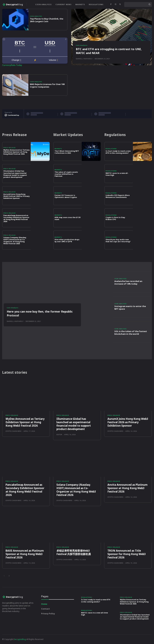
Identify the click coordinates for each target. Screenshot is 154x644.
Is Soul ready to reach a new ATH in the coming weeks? (118, 152)
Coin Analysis (36, 16)
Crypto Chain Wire (13, 431)
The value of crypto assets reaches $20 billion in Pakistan (66, 174)
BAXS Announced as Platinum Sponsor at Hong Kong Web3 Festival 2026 (25, 554)
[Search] (149, 4)
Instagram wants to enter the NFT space (130, 308)
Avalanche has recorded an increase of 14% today (128, 282)
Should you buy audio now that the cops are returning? (118, 240)
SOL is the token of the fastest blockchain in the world (131, 333)
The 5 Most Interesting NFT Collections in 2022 (67, 152)
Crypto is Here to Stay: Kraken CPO (115, 218)
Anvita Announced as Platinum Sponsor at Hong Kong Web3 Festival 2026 (127, 488)
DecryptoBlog (20, 639)
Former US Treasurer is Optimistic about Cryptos (66, 196)
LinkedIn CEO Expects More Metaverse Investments (118, 196)
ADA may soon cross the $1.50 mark (67, 218)
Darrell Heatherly (84, 59)
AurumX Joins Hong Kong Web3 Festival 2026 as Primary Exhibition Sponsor (16, 196)
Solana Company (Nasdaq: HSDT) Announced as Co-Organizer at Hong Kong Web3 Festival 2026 (15, 241)
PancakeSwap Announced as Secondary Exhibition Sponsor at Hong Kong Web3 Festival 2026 (16, 218)
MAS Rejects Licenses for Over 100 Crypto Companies (47, 85)
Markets (58, 149)
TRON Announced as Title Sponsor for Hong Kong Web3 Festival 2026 (127, 554)
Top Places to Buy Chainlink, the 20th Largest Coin (47, 20)
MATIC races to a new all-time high (117, 174)
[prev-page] (4, 576)
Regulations (111, 149)
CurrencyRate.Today (12, 65)
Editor (59, 435)
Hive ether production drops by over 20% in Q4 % (67, 240)
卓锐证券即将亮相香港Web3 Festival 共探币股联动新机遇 (74, 552)
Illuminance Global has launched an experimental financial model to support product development (15, 174)
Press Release (9, 148)
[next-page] (9, 576)
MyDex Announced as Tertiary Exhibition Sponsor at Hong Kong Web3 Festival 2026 (16, 152)
